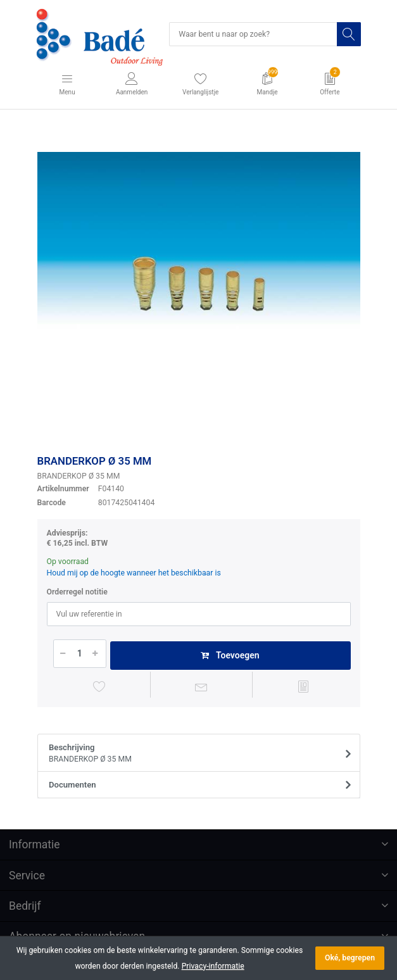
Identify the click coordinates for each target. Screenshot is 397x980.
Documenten (72, 785)
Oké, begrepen (350, 958)
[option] (199, 284)
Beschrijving (194, 754)
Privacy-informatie (213, 966)
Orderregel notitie (77, 592)
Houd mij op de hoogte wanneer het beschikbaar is (134, 573)
